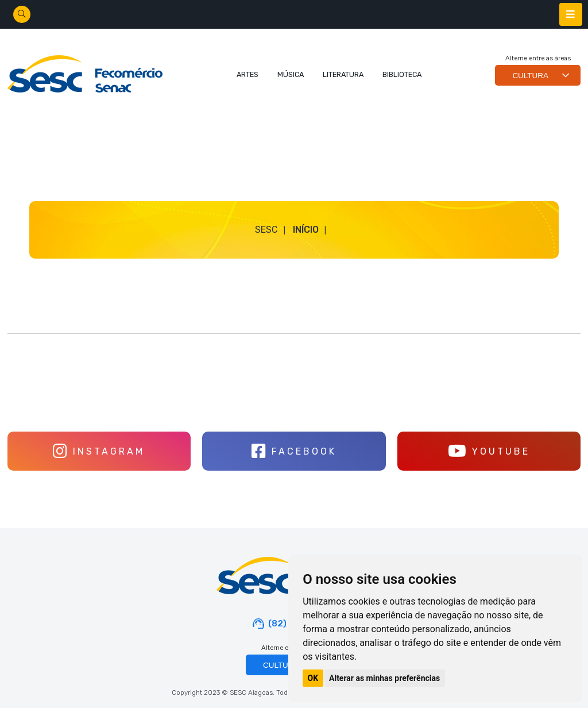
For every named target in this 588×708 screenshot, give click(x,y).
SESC (266, 230)
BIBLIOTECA (402, 74)
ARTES (247, 74)
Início (306, 230)
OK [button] (313, 678)
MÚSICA (291, 74)
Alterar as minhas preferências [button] (384, 678)
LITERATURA (343, 74)
